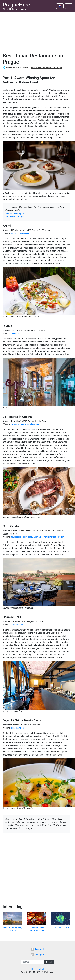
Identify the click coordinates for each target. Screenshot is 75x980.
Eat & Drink (23, 68)
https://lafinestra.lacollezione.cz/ (26, 424)
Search (49, 962)
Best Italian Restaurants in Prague (47, 68)
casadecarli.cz (18, 625)
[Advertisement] (37, 31)
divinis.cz (15, 334)
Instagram (37, 955)
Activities (10, 68)
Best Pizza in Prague (14, 213)
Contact (40, 969)
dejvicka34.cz (17, 728)
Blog (33, 969)
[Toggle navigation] (69, 6)
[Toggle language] (60, 6)
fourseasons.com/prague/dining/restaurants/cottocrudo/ (37, 537)
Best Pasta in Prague (15, 217)
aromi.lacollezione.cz (21, 233)
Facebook (37, 949)
